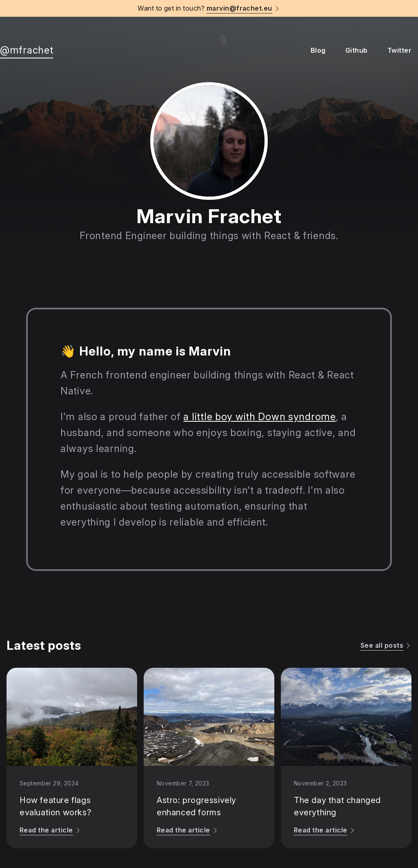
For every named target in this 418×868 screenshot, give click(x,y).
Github (357, 50)
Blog (318, 50)
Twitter (399, 50)
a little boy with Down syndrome (259, 417)
